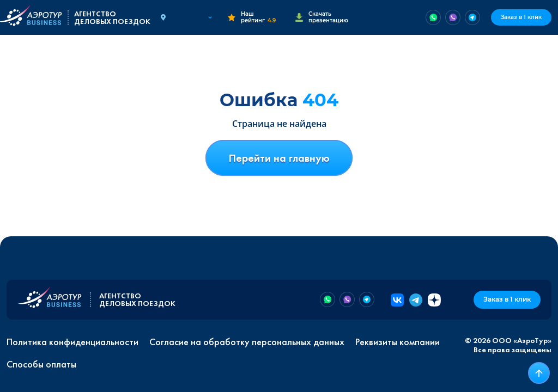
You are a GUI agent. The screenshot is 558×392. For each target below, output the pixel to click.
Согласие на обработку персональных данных (247, 342)
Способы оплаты (41, 364)
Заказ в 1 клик (521, 17)
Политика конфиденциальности (72, 342)
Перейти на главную (279, 158)
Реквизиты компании (398, 342)
